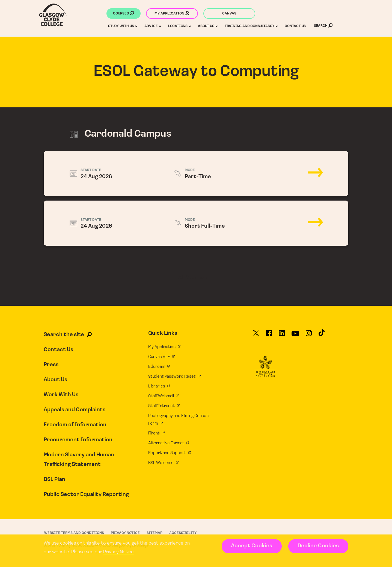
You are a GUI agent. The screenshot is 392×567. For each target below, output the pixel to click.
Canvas (229, 14)
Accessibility (183, 533)
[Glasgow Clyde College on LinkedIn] (282, 336)
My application (172, 14)
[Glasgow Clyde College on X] (256, 336)
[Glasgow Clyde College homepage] (53, 15)
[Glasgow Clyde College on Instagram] (309, 336)
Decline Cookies (318, 546)
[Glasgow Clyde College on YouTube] (295, 336)
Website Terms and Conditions (74, 533)
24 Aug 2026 (196, 174)
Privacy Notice (118, 552)
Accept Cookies (252, 546)
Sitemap (155, 533)
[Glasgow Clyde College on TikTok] (322, 335)
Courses (124, 14)
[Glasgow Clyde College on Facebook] (269, 336)
